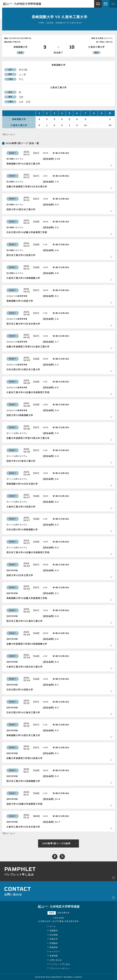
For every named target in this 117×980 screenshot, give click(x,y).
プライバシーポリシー (60, 968)
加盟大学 (54, 939)
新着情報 (54, 956)
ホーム (53, 926)
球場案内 (54, 943)
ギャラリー (55, 952)
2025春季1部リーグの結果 (56, 843)
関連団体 (54, 947)
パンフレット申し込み (60, 964)
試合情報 (54, 935)
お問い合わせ (56, 960)
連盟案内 (54, 931)
